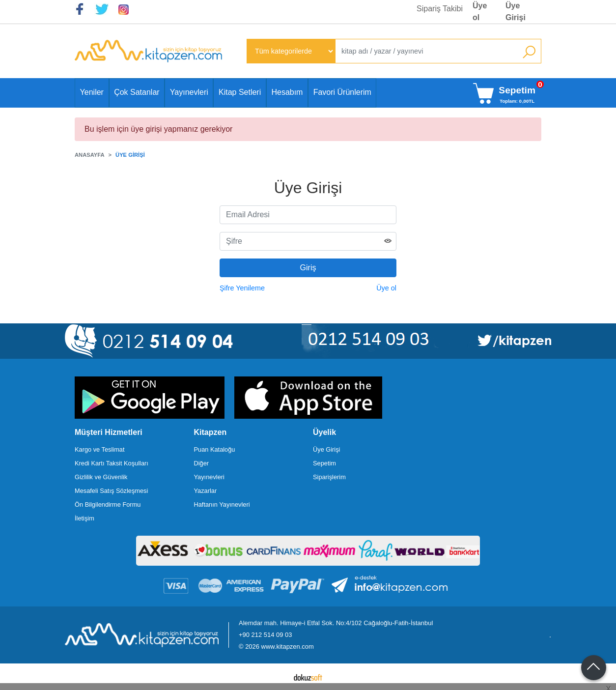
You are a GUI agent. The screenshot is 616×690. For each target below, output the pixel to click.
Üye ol (386, 288)
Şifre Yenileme (242, 288)
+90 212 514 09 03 (265, 635)
